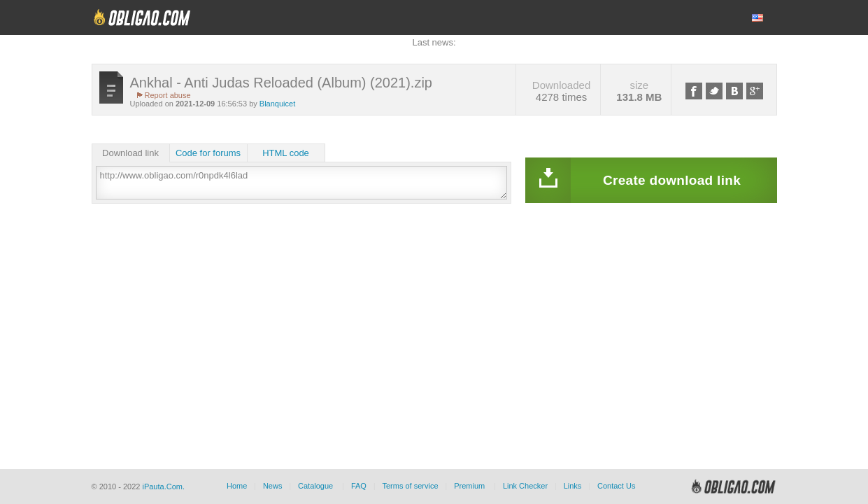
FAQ (359, 486)
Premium (469, 486)
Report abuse (168, 95)
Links (573, 486)
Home (237, 486)
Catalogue (315, 486)
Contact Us (616, 486)
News (273, 486)
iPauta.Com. (163, 486)
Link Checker (525, 486)
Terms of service (411, 486)
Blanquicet (277, 104)
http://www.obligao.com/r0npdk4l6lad (301, 183)
